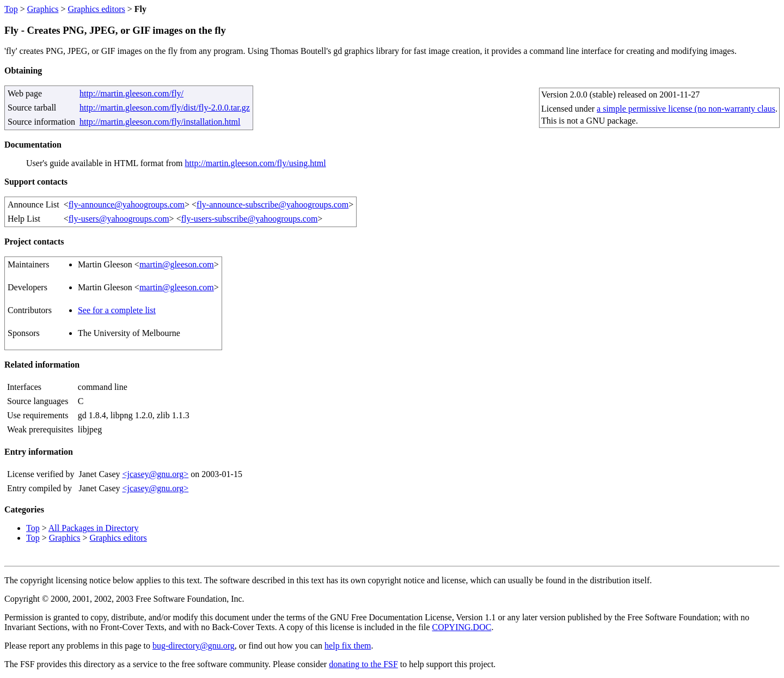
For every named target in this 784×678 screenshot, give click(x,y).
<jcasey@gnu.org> (155, 474)
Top (11, 9)
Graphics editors (96, 9)
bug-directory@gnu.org (194, 646)
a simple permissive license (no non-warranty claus (686, 109)
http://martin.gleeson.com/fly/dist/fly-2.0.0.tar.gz (165, 108)
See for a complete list (117, 310)
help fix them (348, 646)
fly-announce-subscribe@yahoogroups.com (272, 204)
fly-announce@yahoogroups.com (127, 204)
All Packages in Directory (94, 528)
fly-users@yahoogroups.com (119, 219)
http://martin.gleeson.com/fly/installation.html (160, 122)
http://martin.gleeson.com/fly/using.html (256, 163)
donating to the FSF (363, 664)
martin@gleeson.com (177, 264)
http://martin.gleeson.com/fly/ (131, 93)
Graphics (43, 9)
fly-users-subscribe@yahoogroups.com (250, 219)
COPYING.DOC (461, 627)
